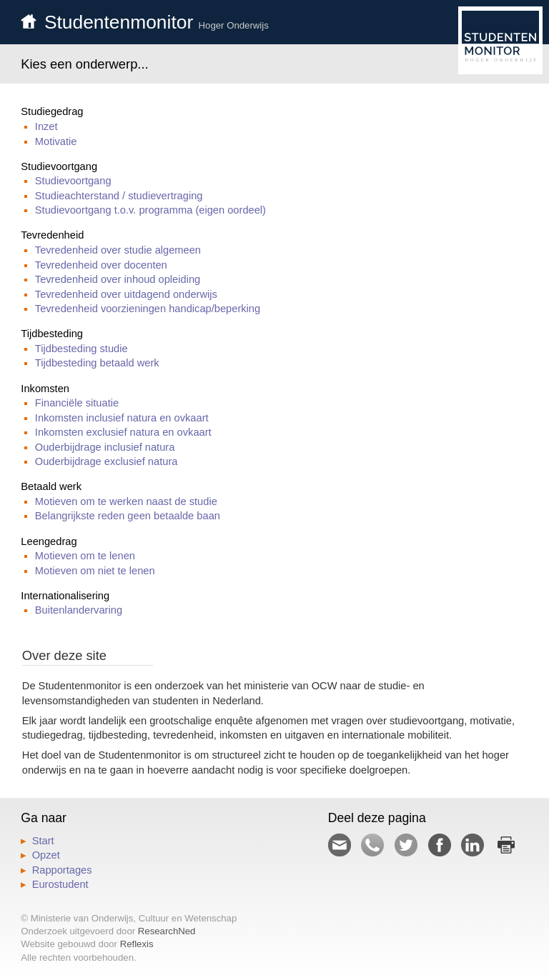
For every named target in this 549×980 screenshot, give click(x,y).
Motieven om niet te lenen (95, 571)
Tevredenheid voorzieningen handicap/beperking (148, 309)
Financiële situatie (77, 403)
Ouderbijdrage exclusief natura (107, 461)
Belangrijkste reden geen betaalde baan (128, 516)
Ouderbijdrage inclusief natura (105, 447)
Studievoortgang (73, 181)
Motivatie (56, 141)
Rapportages (62, 870)
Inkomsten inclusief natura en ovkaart (122, 418)
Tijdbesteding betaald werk (97, 363)
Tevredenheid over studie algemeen (118, 250)
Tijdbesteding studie (81, 349)
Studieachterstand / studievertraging (119, 196)
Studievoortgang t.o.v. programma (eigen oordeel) (150, 210)
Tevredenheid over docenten (101, 265)
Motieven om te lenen (85, 556)
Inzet (46, 126)
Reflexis (137, 944)
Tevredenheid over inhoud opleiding (118, 279)
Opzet (46, 855)
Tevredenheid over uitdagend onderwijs (126, 294)
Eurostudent (60, 884)
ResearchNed (167, 931)
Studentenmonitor (157, 22)
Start (43, 841)
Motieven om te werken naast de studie (126, 501)
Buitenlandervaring (79, 610)
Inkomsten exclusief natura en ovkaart (123, 432)
